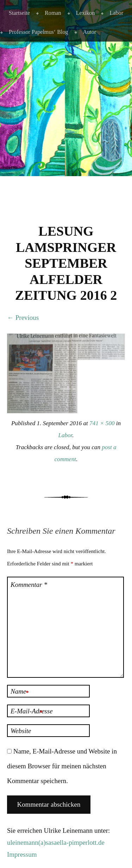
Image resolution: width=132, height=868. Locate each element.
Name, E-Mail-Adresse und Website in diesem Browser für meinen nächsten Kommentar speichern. (62, 766)
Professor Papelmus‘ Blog (39, 32)
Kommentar (29, 585)
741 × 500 (102, 423)
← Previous (23, 318)
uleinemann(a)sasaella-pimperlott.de (56, 842)
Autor (90, 32)
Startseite (19, 13)
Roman (53, 13)
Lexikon (86, 13)
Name (20, 692)
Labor (116, 13)
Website (21, 731)
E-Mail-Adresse (32, 712)
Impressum (22, 854)
